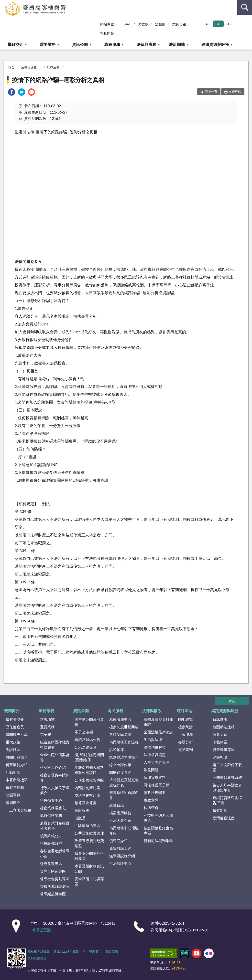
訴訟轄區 (13, 750)
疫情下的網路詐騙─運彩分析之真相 (58, 80)
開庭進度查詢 (120, 772)
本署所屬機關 (17, 780)
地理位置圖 (41, 930)
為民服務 (112, 44)
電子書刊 (186, 750)
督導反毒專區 (51, 864)
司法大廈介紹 (120, 820)
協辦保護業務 (51, 815)
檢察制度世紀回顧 (124, 727)
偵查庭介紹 (118, 841)
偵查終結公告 (51, 836)
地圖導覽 (13, 795)
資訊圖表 (220, 719)
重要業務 (48, 44)
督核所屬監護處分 (55, 886)
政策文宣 (220, 734)
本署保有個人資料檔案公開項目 (89, 770)
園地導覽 (186, 719)
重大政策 (13, 742)
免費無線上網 (120, 848)
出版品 (80, 818)
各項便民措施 (120, 734)
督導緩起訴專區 (53, 894)
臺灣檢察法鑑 (224, 818)
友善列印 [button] (235, 92)
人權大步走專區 (157, 762)
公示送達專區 (86, 747)
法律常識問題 (155, 755)
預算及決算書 (86, 803)
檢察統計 (186, 727)
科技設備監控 (51, 843)
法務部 (160, 24)
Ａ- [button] (207, 24)
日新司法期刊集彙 (158, 841)
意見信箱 (179, 24)
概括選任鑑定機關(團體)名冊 (89, 757)
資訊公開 (80, 44)
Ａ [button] (218, 24)
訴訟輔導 (117, 750)
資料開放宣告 (37, 958)
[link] (12, 93)
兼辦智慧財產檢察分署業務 (55, 826)
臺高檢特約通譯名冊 (124, 795)
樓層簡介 (13, 803)
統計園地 (177, 44)
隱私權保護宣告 (39, 951)
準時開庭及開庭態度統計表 (124, 782)
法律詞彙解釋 (155, 747)
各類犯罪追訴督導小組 (55, 853)
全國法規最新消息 (158, 732)
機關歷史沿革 (17, 734)
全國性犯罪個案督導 (55, 757)
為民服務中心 (120, 719)
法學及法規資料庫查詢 (158, 722)
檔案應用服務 (120, 813)
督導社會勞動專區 (55, 879)
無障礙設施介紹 (122, 856)
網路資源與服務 (215, 44)
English (126, 24)
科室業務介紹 (17, 765)
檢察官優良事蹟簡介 (55, 777)
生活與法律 (51, 67)
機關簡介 (15, 44)
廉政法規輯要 (155, 792)
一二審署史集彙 (18, 810)
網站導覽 (107, 24)
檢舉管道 (151, 808)
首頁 (11, 67)
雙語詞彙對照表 (87, 795)
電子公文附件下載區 (227, 767)
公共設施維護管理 (89, 833)
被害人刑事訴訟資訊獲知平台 (227, 787)
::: (4, 4)
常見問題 (151, 770)
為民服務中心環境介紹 (124, 830)
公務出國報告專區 (89, 780)
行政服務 (186, 734)
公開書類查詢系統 (227, 777)
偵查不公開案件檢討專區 (89, 856)
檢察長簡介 (15, 719)
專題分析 (186, 742)
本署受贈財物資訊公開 (89, 869)
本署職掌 (47, 719)
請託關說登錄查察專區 (158, 830)
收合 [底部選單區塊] (232, 701)
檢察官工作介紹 (53, 767)
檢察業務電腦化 (53, 808)
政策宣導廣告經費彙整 (89, 843)
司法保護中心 (120, 863)
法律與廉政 (146, 44)
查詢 (245, 7)
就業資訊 (117, 805)
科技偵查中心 (51, 800)
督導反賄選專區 (53, 871)
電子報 (46, 734)
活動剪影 (13, 772)
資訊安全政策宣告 (66, 951)
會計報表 (82, 810)
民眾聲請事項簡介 (124, 757)
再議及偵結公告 (87, 740)
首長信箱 (112, 951)
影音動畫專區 (224, 750)
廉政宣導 (151, 800)
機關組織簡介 (17, 757)
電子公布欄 (84, 732)
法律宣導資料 (155, 777)
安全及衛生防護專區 (89, 881)
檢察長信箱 (15, 787)
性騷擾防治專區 (87, 825)
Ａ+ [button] (229, 24)
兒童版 (143, 24)
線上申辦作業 (120, 765)
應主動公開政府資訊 (89, 722)
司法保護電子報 (157, 785)
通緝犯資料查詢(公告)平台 (228, 800)
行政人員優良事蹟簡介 (55, 790)
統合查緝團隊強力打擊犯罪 (55, 745)
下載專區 (220, 742)
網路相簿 (220, 757)
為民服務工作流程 (124, 742)
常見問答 (107, 33)
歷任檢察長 (15, 727)
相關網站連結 (224, 727)
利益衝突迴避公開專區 (158, 818)
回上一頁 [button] (211, 92)
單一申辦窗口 (92, 951)
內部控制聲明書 (87, 788)
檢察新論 (220, 810)
